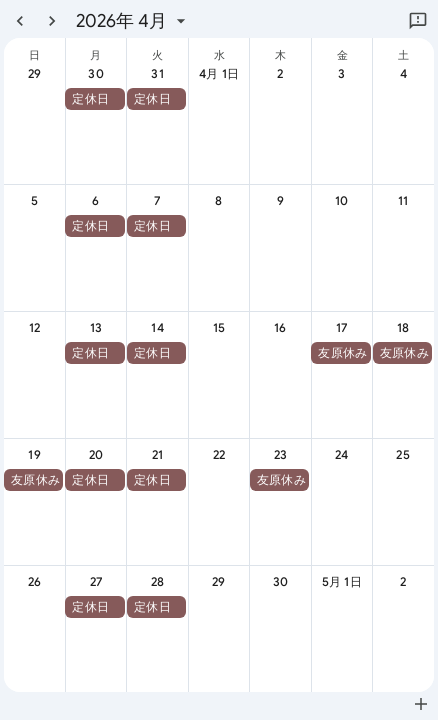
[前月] (20, 21)
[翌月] (52, 21)
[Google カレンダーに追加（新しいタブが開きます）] (421, 704)
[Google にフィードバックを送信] (418, 21)
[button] (94, 99)
